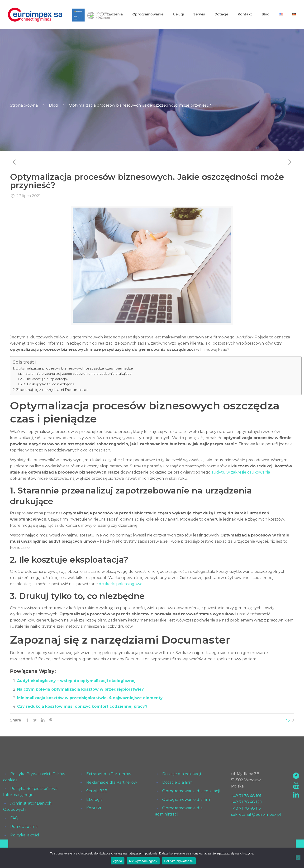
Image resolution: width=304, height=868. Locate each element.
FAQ (14, 818)
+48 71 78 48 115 (246, 808)
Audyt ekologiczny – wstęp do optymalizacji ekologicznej (76, 681)
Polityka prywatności (179, 861)
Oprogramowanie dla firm (187, 799)
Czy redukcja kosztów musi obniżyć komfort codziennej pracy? (82, 706)
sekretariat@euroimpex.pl (256, 814)
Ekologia (94, 799)
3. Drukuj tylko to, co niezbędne (49, 384)
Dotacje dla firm (177, 782)
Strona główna (24, 105)
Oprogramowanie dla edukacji (191, 791)
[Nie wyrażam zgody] (298, 858)
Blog (53, 105)
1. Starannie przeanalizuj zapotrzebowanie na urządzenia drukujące (77, 374)
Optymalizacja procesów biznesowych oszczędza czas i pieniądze (74, 368)
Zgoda (118, 861)
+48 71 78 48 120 (247, 802)
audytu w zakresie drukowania (241, 472)
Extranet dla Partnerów (109, 774)
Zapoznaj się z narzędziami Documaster (52, 390)
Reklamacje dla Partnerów (112, 782)
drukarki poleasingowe (121, 584)
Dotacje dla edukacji (182, 774)
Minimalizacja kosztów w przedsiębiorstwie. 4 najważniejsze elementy (90, 698)
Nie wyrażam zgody (143, 861)
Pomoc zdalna (24, 827)
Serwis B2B (97, 791)
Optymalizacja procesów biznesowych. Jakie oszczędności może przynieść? (140, 105)
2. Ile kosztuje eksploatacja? (46, 379)
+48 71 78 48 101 (246, 796)
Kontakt (94, 808)
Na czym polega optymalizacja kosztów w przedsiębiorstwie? (80, 689)
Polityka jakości (25, 835)
